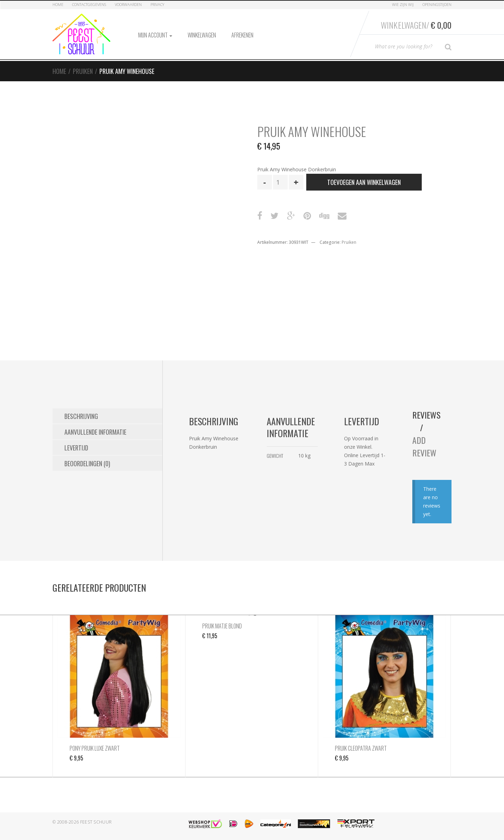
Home (58, 4)
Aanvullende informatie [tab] (95, 432)
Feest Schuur (96, 822)
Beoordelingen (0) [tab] (87, 463)
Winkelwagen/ (416, 25)
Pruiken (83, 71)
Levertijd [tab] (76, 448)
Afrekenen (242, 35)
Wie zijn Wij (403, 4)
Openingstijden (437, 4)
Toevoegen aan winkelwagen (364, 182)
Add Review (424, 446)
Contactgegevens (89, 4)
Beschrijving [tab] (81, 416)
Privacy (157, 4)
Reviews (426, 415)
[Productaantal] (280, 182)
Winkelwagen (202, 35)
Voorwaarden (128, 4)
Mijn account (155, 35)
